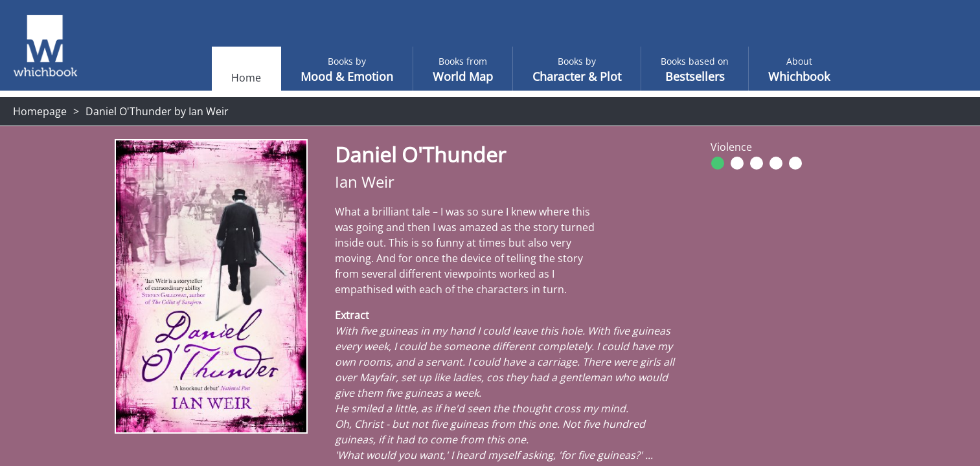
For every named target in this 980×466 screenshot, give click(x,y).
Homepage (40, 111)
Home (220, 78)
